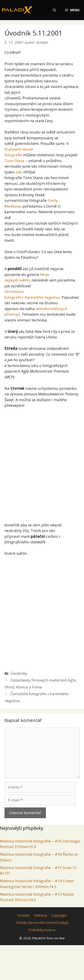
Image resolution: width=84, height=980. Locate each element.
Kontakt (24, 915)
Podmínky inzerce (42, 930)
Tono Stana (15, 161)
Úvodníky (19, 673)
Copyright (59, 915)
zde (19, 172)
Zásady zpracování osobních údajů (42, 922)
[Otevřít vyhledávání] (54, 10)
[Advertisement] (42, 463)
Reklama (41, 915)
